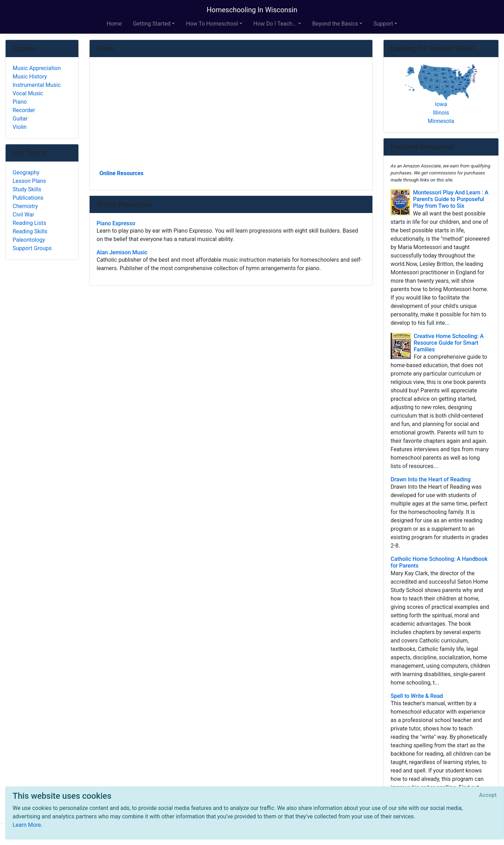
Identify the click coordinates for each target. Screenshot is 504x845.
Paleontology (29, 240)
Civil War (23, 215)
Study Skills (27, 189)
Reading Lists (29, 223)
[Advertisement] (231, 116)
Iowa (441, 104)
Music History (30, 77)
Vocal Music (28, 93)
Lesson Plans (29, 181)
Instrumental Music (37, 85)
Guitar (20, 119)
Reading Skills (30, 231)
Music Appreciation (37, 68)
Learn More (27, 825)
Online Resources (121, 173)
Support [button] (383, 24)
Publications (28, 198)
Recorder (24, 110)
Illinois (441, 113)
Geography (26, 173)
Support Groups (32, 248)
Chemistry (25, 206)
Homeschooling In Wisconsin (252, 10)
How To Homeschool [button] (212, 24)
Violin (20, 127)
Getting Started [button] (152, 24)
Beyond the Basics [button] (335, 24)
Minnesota (441, 121)
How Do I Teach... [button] (275, 24)
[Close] (488, 795)
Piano (20, 102)
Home (114, 24)
